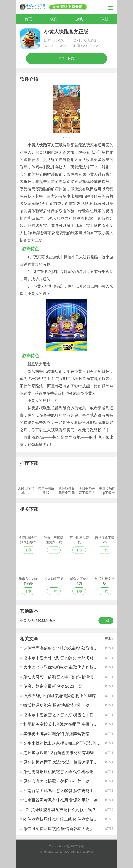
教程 (105, 19)
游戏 (79, 19)
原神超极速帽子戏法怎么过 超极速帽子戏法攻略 (67, 762)
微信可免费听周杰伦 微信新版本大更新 (58, 829)
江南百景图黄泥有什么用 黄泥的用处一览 (60, 800)
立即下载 (67, 58)
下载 (106, 620)
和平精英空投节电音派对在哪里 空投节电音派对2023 (71, 724)
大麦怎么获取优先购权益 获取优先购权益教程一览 (69, 667)
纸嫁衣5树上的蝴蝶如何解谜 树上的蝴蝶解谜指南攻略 (72, 696)
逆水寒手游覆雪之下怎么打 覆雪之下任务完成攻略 (69, 715)
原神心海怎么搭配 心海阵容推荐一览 (56, 781)
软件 (54, 19)
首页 (28, 19)
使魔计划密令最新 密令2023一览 (53, 686)
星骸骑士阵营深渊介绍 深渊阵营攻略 (56, 734)
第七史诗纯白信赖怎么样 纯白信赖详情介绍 (63, 677)
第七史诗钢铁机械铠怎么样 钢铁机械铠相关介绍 (67, 772)
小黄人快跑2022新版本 (38, 621)
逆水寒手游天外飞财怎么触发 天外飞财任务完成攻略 (71, 658)
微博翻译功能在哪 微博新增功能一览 (56, 705)
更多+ (109, 639)
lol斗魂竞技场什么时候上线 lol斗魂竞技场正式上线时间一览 (77, 819)
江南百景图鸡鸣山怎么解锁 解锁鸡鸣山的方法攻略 (69, 791)
